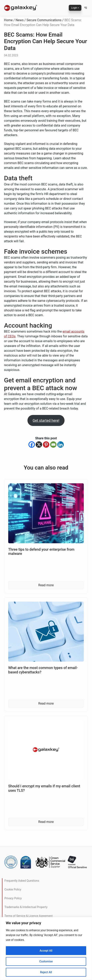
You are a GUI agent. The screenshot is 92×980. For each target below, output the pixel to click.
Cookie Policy (13, 889)
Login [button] (74, 8)
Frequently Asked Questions (22, 881)
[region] (46, 949)
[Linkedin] (61, 445)
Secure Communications (44, 20)
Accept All (46, 951)
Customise (46, 961)
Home (8, 20)
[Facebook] (32, 445)
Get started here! (46, 420)
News (20, 20)
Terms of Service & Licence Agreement (28, 916)
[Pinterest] (46, 445)
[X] (39, 445)
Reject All (46, 972)
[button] (86, 8)
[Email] (53, 445)
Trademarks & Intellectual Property (26, 907)
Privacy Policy (13, 898)
